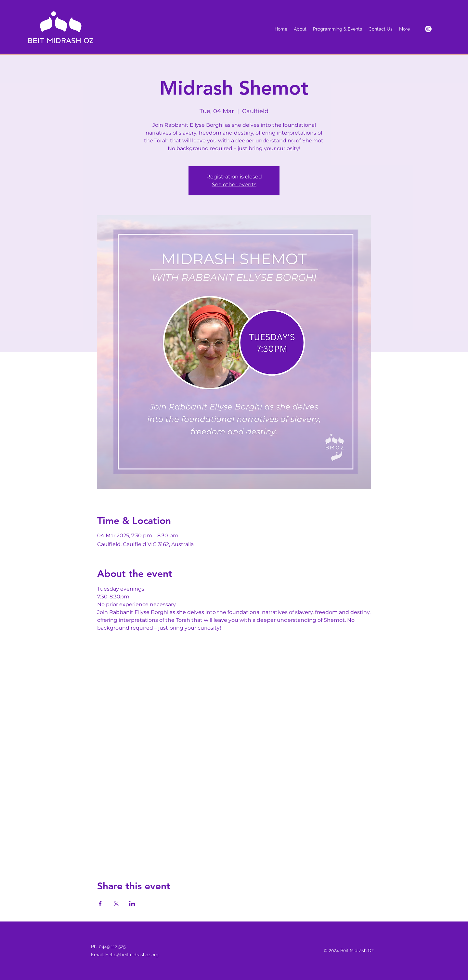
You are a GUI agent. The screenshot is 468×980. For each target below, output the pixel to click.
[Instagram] (428, 29)
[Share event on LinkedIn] (132, 904)
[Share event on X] (116, 904)
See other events (234, 184)
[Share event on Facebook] (100, 904)
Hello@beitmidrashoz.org (132, 955)
